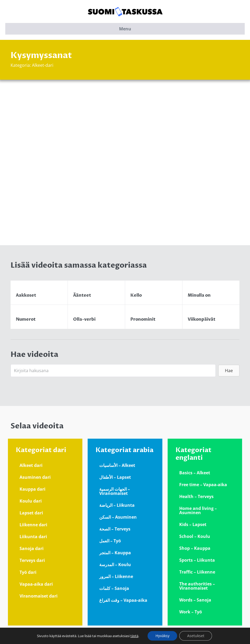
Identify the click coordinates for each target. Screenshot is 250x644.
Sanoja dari (32, 548)
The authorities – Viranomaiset (197, 586)
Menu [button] (125, 29)
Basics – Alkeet (195, 473)
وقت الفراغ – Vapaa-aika (123, 600)
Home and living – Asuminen (198, 510)
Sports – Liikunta (197, 560)
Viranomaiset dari (39, 596)
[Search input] (113, 371)
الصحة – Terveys (115, 529)
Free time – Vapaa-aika (203, 485)
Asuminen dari (35, 477)
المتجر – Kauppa (115, 553)
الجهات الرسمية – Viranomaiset (115, 491)
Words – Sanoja (195, 600)
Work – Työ (191, 612)
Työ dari (28, 572)
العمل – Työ (110, 541)
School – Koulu (195, 536)
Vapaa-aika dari (36, 584)
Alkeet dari (31, 465)
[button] (229, 371)
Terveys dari (32, 560)
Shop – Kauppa (195, 548)
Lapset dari (31, 513)
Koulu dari (31, 501)
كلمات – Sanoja (114, 588)
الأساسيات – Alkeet (117, 465)
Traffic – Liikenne (197, 572)
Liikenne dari (33, 525)
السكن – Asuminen (118, 517)
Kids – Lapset (193, 524)
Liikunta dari (33, 537)
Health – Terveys (196, 496)
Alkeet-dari (43, 65)
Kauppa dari (32, 489)
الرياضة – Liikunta (117, 505)
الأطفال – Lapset (115, 477)
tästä (134, 636)
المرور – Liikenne (116, 576)
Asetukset (196, 636)
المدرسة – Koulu (115, 565)
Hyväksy (162, 636)
